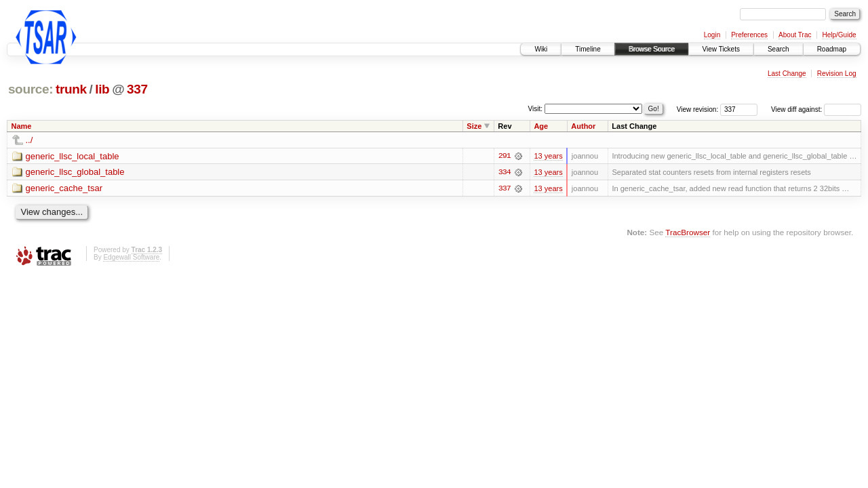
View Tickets (721, 49)
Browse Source (652, 49)
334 (505, 172)
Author (583, 126)
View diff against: (816, 109)
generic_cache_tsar (64, 189)
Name (22, 126)
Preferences (749, 35)
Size (474, 126)
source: (31, 89)
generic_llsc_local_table (73, 156)
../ (29, 140)
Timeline (588, 49)
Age (541, 126)
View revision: (698, 109)
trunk (71, 89)
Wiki (541, 49)
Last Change (787, 74)
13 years (548, 156)
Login (712, 35)
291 (505, 156)
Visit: (536, 109)
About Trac (795, 35)
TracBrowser (688, 232)
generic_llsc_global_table (75, 172)
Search (778, 49)
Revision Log (837, 74)
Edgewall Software (131, 257)
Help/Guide (839, 35)
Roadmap (832, 49)
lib (102, 89)
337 (137, 89)
